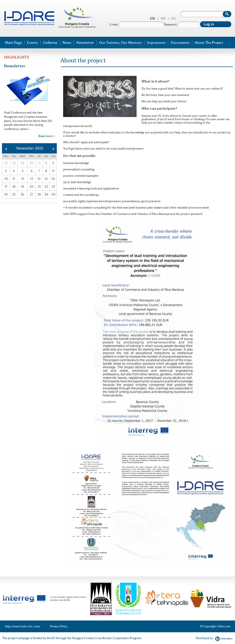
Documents (180, 43)
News (67, 43)
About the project (209, 43)
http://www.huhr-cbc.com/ (23, 626)
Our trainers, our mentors (120, 43)
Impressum (156, 43)
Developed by (214, 638)
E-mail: (137, 24)
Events (32, 43)
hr (163, 18)
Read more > (47, 136)
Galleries (50, 43)
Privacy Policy (59, 626)
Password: (182, 24)
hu (174, 18)
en (153, 18)
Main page (13, 43)
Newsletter (85, 43)
